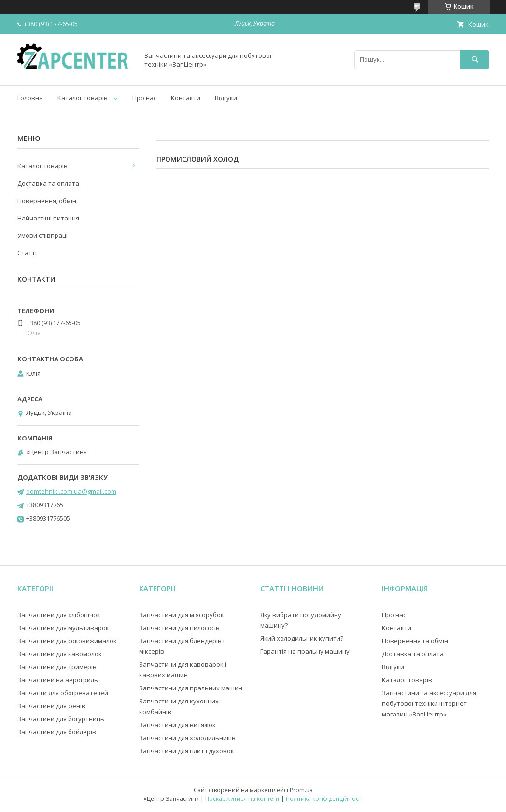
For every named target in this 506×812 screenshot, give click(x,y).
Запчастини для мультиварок (63, 628)
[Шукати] (475, 60)
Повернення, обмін (47, 201)
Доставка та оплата (48, 183)
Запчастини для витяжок (177, 725)
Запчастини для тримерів (57, 667)
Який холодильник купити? (302, 638)
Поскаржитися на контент (242, 799)
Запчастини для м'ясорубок (182, 615)
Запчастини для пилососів (179, 628)
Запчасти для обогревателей (63, 693)
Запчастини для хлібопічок (59, 615)
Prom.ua (301, 790)
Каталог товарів (83, 98)
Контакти (186, 98)
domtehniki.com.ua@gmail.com (71, 491)
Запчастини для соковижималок (67, 641)
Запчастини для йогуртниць (61, 719)
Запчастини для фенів (51, 706)
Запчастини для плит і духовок (187, 751)
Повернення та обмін (415, 641)
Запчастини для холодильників (187, 738)
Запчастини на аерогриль (58, 680)
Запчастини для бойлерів (57, 732)
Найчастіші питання (48, 218)
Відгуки (226, 98)
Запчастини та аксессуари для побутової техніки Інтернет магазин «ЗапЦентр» (429, 703)
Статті (27, 253)
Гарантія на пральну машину (305, 651)
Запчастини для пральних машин (191, 688)
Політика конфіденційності (324, 799)
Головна (30, 98)
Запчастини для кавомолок (60, 654)
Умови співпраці (42, 235)
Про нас (144, 98)
